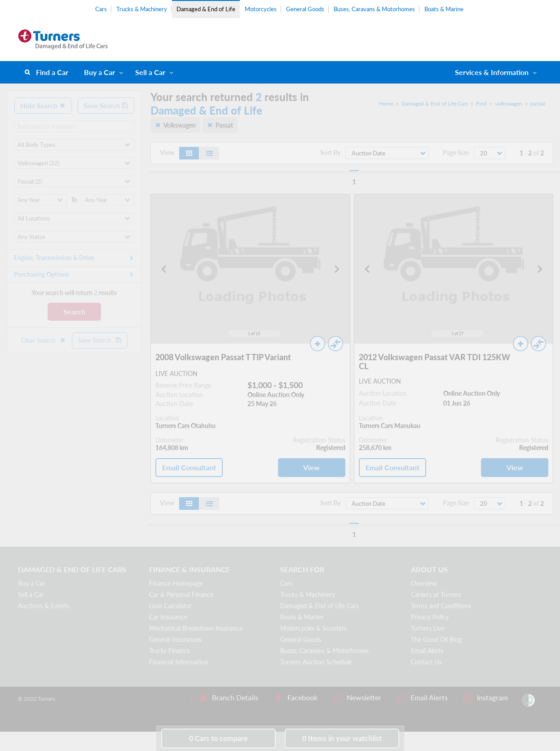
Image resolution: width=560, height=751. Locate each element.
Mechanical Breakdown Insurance (196, 628)
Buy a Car (99, 72)
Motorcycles (261, 9)
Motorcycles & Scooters (313, 628)
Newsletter (357, 698)
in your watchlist (342, 738)
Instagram (486, 698)
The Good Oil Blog (436, 639)
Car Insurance (168, 617)
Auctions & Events (44, 606)
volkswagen (509, 104)
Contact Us (426, 662)
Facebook (296, 698)
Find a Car (52, 72)
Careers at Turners (436, 594)
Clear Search (44, 340)
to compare (218, 738)
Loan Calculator (170, 606)
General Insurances (175, 639)
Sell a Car (150, 72)
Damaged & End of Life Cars (435, 104)
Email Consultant (189, 467)
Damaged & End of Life (206, 9)
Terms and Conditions (441, 606)
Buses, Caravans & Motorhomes (374, 9)
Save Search (106, 106)
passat (538, 104)
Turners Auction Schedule (316, 662)
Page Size (456, 153)
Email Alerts (427, 651)
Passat (224, 125)
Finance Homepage (176, 583)
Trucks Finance (170, 651)
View (311, 467)
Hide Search (43, 106)
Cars (101, 9)
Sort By (330, 153)
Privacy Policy (430, 617)
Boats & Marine (444, 9)
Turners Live (428, 628)
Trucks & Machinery (142, 9)
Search (74, 311)
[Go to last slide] (164, 269)
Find (481, 104)
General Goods (305, 9)
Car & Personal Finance (181, 594)
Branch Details (228, 698)
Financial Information (179, 662)
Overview (424, 583)
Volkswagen (180, 125)
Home (386, 104)
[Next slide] (336, 269)
